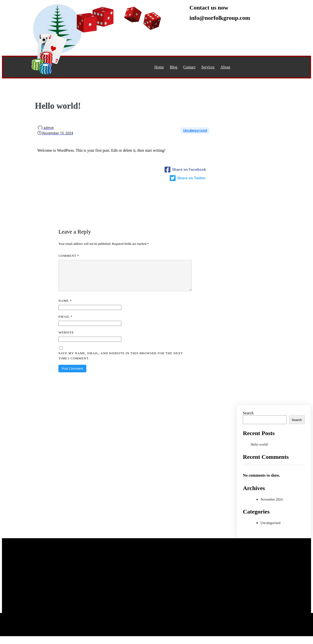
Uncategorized (195, 130)
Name (65, 306)
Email (65, 322)
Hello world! (259, 450)
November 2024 (272, 505)
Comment (69, 256)
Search (248, 419)
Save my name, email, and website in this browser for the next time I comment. (121, 362)
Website (66, 338)
